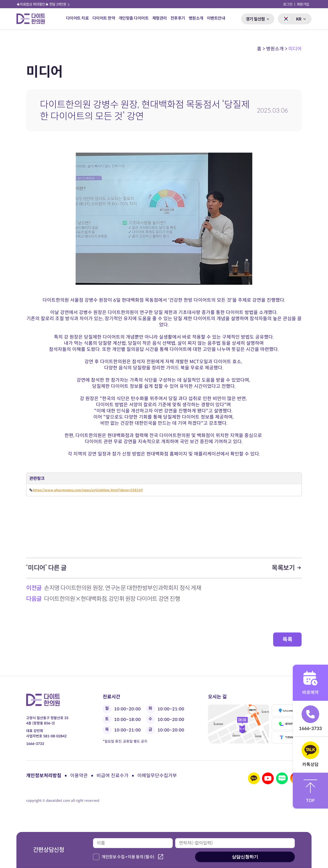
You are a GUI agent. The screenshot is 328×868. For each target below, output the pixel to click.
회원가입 (303, 4)
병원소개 (196, 18)
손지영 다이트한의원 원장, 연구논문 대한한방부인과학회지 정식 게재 (123, 588)
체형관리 (159, 18)
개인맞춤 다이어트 (134, 18)
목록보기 (287, 568)
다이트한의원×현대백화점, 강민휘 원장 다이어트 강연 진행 (112, 599)
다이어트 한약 (104, 18)
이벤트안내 (216, 18)
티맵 (287, 737)
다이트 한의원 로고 (33, 19)
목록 (287, 640)
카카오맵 (287, 711)
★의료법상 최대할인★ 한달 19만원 (43, 4)
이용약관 (79, 776)
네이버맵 (287, 724)
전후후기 (177, 18)
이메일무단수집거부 (157, 776)
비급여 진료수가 (113, 776)
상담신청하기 (245, 857)
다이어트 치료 (77, 18)
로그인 (288, 4)
